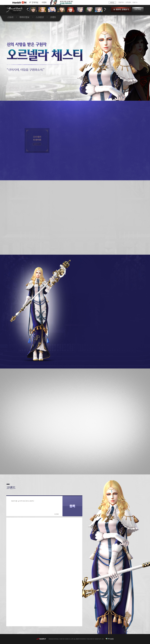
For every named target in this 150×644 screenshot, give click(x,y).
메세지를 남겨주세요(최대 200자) (23, 501)
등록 (72, 506)
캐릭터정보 (24, 17)
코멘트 (53, 17)
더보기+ (135, 2)
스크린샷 (40, 17)
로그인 (112, 2)
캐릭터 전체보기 (121, 9)
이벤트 (44, 2)
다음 (105, 10)
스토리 (10, 17)
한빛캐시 (121, 2)
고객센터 (128, 2)
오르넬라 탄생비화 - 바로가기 (37, 144)
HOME (138, 9)
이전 (28, 10)
